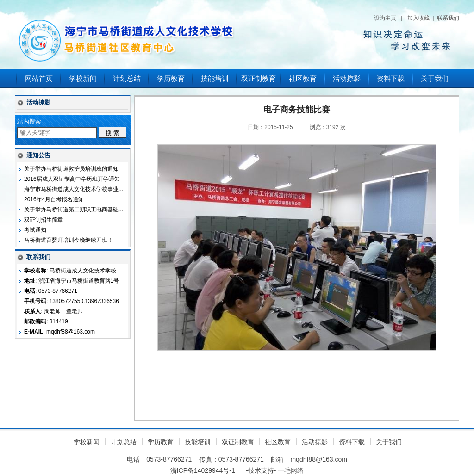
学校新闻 (83, 79)
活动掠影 (347, 79)
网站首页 (39, 79)
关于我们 (435, 79)
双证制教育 (259, 79)
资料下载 (391, 79)
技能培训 (215, 79)
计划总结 (127, 79)
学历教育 (171, 79)
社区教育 (303, 79)
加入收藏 (418, 18)
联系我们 (448, 18)
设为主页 (385, 18)
